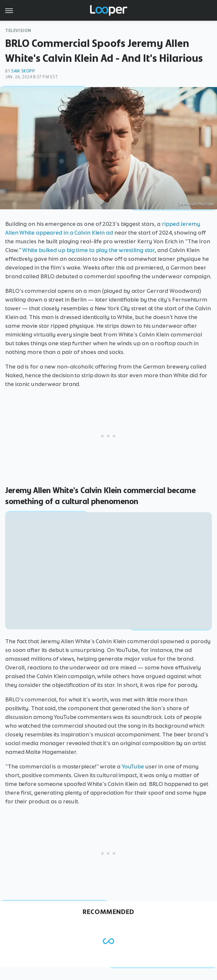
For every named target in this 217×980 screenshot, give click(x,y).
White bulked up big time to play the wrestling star (88, 250)
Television (18, 31)
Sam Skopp (23, 71)
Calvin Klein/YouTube (195, 204)
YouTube (133, 766)
